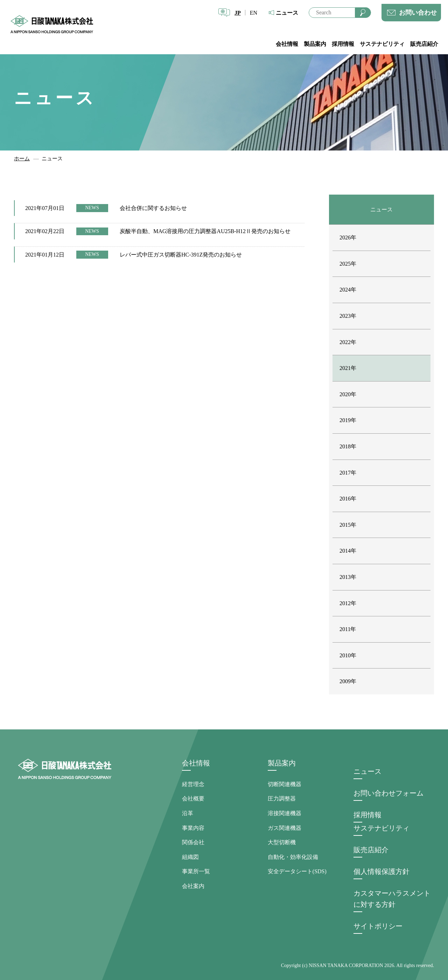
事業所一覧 (196, 871)
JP (238, 13)
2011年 (348, 629)
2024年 (348, 290)
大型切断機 (282, 842)
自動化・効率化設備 (293, 857)
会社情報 (287, 44)
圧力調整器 (282, 799)
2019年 (348, 420)
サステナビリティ (382, 44)
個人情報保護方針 (381, 871)
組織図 (190, 857)
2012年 (348, 603)
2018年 (348, 446)
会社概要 (193, 799)
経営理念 (193, 784)
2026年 (348, 237)
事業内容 (193, 828)
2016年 (348, 499)
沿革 (188, 813)
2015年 (348, 525)
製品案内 (315, 44)
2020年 (348, 394)
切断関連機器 (285, 784)
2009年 (348, 681)
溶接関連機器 (285, 813)
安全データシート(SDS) (297, 871)
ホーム (22, 159)
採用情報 (343, 44)
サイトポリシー (378, 926)
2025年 (348, 264)
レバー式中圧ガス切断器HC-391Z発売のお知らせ (181, 255)
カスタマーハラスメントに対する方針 (392, 899)
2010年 (348, 655)
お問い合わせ (418, 13)
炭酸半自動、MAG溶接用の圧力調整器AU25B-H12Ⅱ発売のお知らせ (205, 231)
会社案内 (193, 886)
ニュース (287, 13)
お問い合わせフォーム (388, 793)
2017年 (348, 473)
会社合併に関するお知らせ (153, 208)
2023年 (348, 316)
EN (254, 13)
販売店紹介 (424, 44)
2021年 (348, 368)
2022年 (348, 342)
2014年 (348, 551)
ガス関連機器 (285, 828)
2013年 (348, 577)
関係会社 (193, 842)
